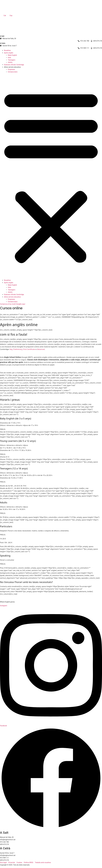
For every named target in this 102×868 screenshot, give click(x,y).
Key (11, 349)
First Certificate (29, 349)
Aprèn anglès (9, 53)
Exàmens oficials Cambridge (14, 65)
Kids (9, 58)
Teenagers (12, 60)
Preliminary (18, 349)
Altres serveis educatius (12, 67)
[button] (51, 176)
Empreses (11, 69)
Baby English (12, 55)
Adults (10, 62)
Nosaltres (7, 50)
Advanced (41, 349)
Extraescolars (13, 72)
